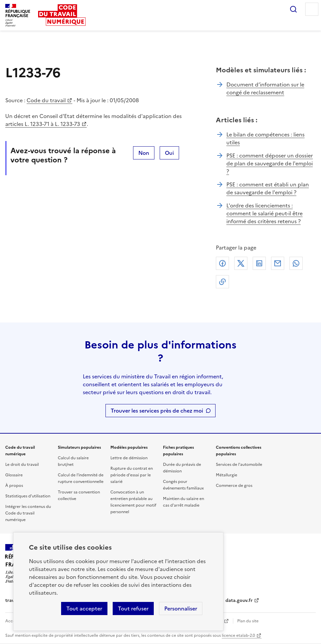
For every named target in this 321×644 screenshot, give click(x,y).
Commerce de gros (234, 486)
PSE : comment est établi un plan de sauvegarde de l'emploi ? (268, 188)
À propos (14, 486)
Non (144, 153)
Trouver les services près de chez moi (157, 411)
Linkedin (259, 263)
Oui (169, 153)
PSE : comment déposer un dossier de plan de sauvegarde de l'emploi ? (270, 163)
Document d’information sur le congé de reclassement (265, 88)
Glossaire (14, 475)
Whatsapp (296, 263)
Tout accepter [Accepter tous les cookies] (84, 608)
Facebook (222, 263)
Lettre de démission (129, 458)
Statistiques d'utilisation (28, 496)
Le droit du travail (22, 465)
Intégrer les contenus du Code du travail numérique (28, 513)
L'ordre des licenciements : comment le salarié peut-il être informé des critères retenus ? (264, 213)
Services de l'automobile (239, 465)
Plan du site (248, 621)
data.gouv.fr (239, 600)
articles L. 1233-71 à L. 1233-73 (43, 124)
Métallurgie (227, 475)
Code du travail (46, 100)
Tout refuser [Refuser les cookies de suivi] (133, 608)
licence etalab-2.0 (238, 635)
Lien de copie (222, 282)
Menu (312, 9)
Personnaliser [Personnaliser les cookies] (181, 608)
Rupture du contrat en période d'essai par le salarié (132, 475)
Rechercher (293, 9)
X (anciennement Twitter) (241, 263)
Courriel (278, 263)
